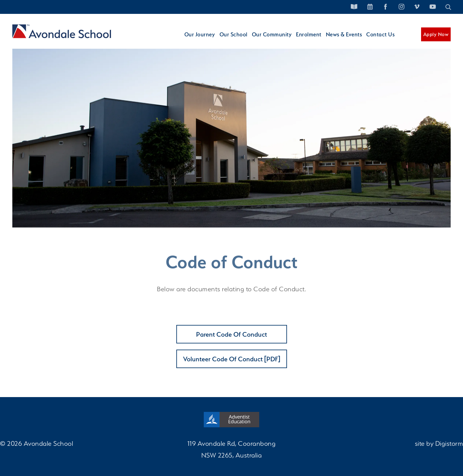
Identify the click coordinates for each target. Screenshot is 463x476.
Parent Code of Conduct (231, 334)
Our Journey (190, 40)
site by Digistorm (439, 443)
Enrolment (304, 40)
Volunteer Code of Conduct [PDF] (232, 359)
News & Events (341, 40)
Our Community (265, 40)
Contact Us (380, 40)
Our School (225, 40)
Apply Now (436, 39)
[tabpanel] (231, 135)
